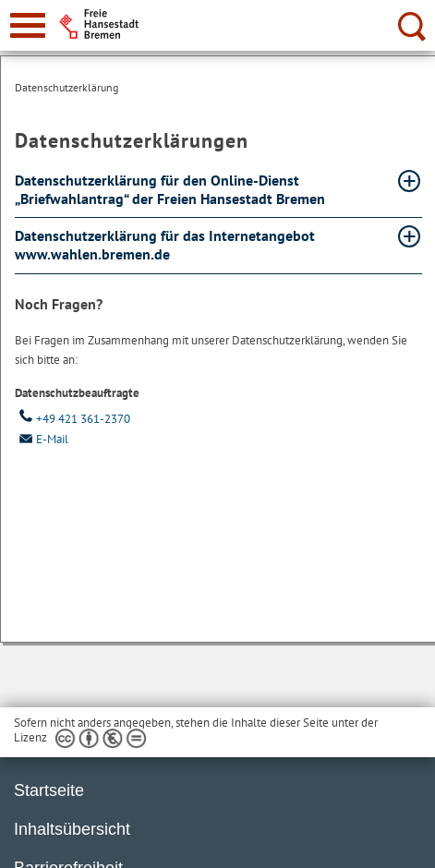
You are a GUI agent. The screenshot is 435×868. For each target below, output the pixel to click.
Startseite (49, 790)
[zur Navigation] (28, 25)
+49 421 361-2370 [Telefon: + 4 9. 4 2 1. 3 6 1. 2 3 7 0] (72, 419)
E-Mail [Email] (42, 439)
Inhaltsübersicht (72, 829)
